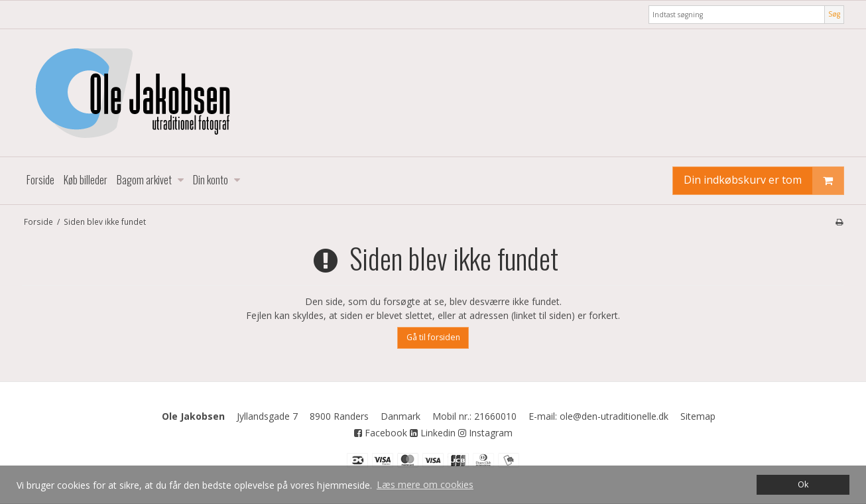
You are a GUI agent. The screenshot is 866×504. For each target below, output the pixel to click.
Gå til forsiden (433, 337)
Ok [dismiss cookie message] (803, 484)
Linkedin (433, 433)
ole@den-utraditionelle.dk (614, 416)
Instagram (485, 433)
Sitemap (698, 416)
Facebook (381, 433)
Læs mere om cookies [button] (425, 484)
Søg (834, 14)
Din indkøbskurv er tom (764, 181)
